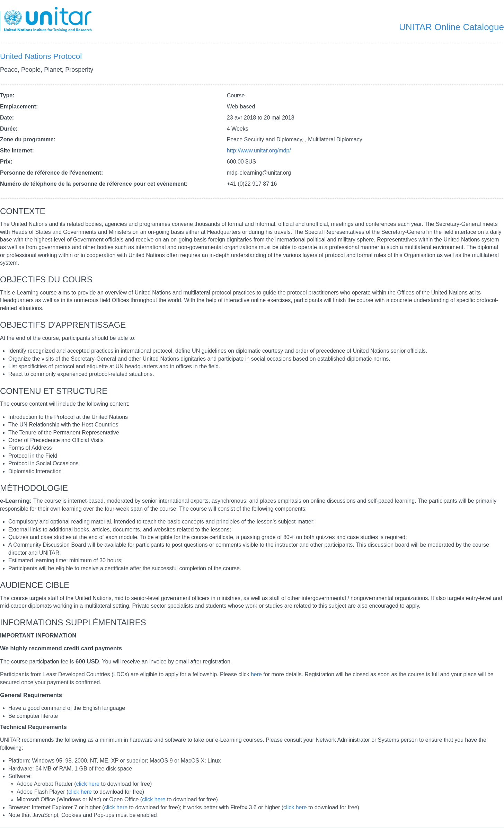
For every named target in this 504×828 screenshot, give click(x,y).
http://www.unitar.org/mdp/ (259, 151)
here (256, 674)
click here (88, 784)
